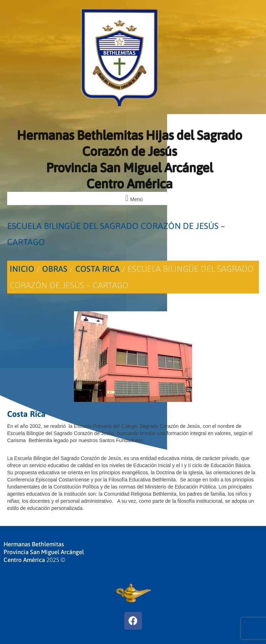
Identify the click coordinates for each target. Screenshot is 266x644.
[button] (133, 198)
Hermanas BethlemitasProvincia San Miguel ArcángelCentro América (44, 552)
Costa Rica (97, 269)
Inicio (22, 269)
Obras (55, 269)
